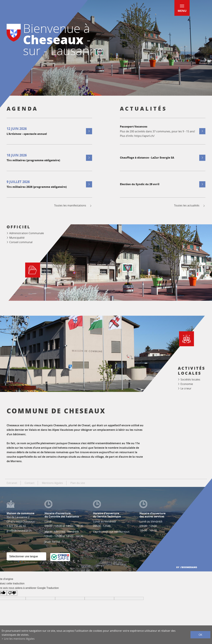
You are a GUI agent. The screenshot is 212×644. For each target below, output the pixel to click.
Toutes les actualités (190, 206)
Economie (187, 384)
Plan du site (78, 483)
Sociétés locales (190, 379)
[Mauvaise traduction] (12, 593)
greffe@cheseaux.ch (19, 531)
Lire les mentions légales (19, 639)
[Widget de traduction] (26, 556)
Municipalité (17, 238)
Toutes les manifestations (73, 206)
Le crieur (186, 388)
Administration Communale (27, 233)
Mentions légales (52, 483)
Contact (30, 483)
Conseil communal (21, 242)
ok (200, 635)
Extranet (12, 483)
